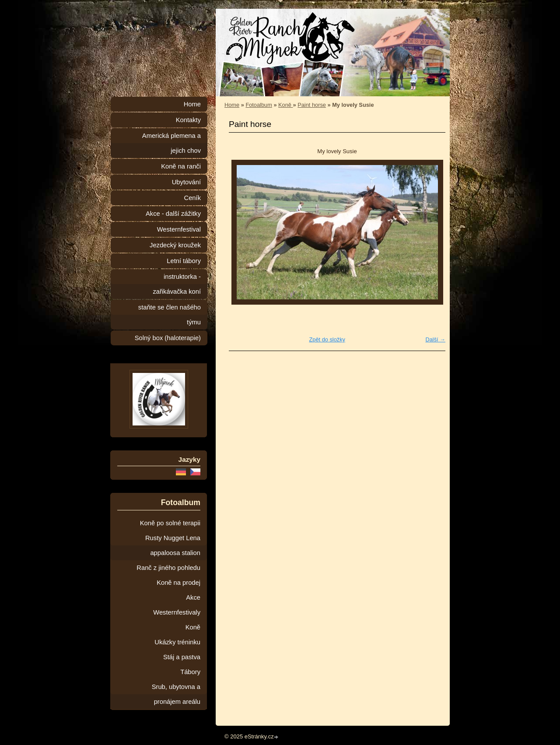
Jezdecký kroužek (175, 245)
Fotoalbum (259, 105)
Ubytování (186, 182)
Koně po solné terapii (170, 523)
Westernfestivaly (177, 612)
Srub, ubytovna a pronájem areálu (176, 694)
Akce (193, 597)
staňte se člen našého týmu (170, 315)
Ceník (192, 198)
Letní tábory (184, 261)
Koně (285, 105)
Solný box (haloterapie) (168, 338)
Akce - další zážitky (173, 214)
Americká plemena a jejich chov (171, 143)
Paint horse (312, 105)
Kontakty (188, 120)
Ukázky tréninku (177, 642)
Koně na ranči (181, 166)
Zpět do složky (327, 339)
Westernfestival (179, 229)
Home (232, 105)
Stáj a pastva (182, 657)
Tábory (190, 672)
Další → (435, 339)
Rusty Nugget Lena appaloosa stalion (173, 545)
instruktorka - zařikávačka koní (177, 284)
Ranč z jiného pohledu (168, 568)
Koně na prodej (178, 583)
